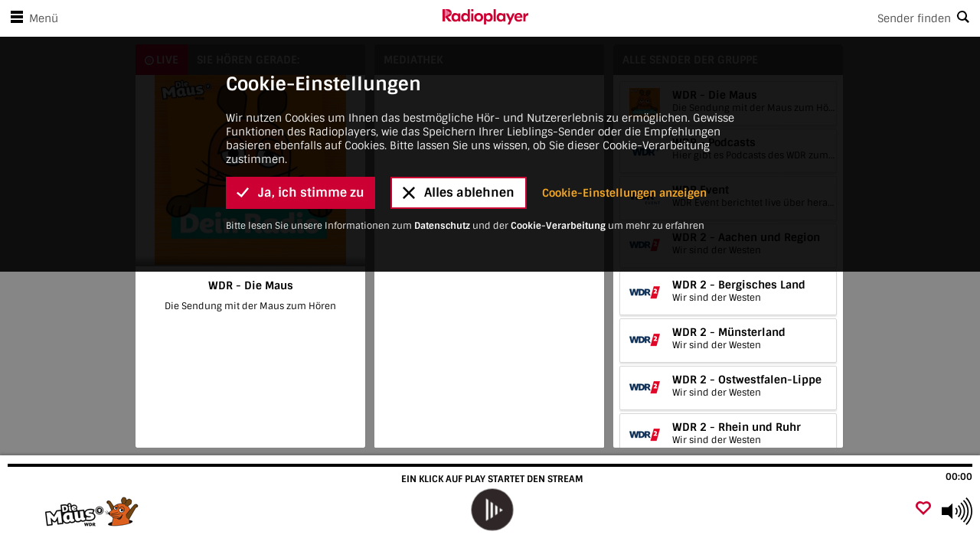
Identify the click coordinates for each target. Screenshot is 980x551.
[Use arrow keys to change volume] (957, 511)
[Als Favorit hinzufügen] (923, 509)
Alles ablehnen (459, 77)
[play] (492, 510)
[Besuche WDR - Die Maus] (94, 511)
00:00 (959, 477)
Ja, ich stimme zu (301, 77)
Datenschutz (442, 109)
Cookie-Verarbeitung (558, 109)
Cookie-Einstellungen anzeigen (624, 77)
